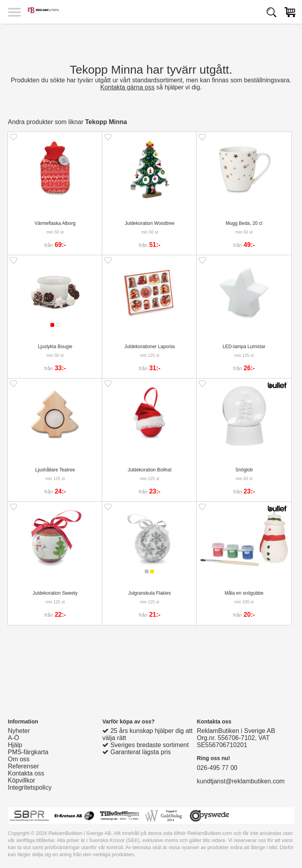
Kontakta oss (26, 773)
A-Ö (13, 738)
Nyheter (19, 731)
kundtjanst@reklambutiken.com (240, 781)
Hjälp (15, 745)
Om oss (19, 759)
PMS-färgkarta (28, 752)
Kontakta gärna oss (127, 87)
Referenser (23, 766)
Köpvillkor (21, 780)
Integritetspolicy (30, 787)
